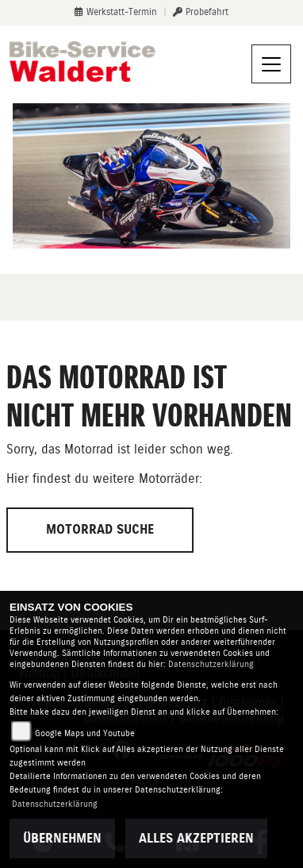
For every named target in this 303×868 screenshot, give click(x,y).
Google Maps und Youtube (85, 733)
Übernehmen (62, 838)
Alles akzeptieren (196, 838)
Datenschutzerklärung (211, 664)
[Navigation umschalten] (271, 64)
